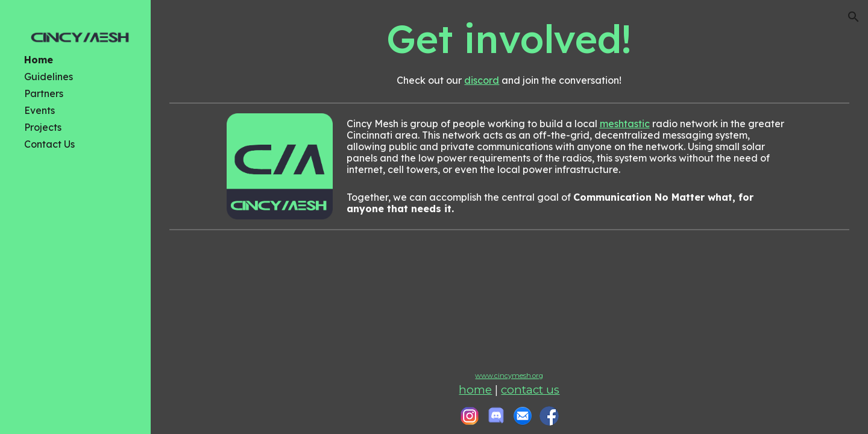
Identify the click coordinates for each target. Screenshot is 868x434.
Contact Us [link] (49, 144)
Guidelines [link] (49, 77)
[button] (854, 17)
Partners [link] (44, 93)
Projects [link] (43, 127)
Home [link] (39, 60)
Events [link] (39, 110)
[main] (509, 37)
